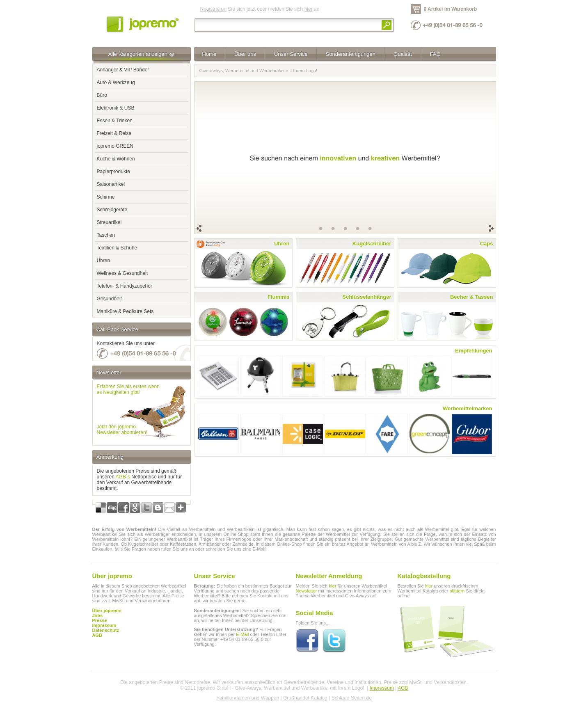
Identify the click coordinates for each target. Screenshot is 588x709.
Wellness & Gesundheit (122, 273)
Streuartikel (109, 222)
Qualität (403, 54)
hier (309, 9)
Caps (487, 244)
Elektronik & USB (116, 108)
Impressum (382, 688)
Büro (102, 95)
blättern (457, 591)
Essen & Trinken (115, 121)
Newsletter (307, 591)
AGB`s (123, 477)
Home (209, 54)
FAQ (435, 54)
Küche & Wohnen (116, 159)
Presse (100, 620)
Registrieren (214, 9)
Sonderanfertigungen (351, 54)
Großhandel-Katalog (305, 698)
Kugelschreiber (372, 244)
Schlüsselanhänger (367, 297)
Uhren (104, 261)
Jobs (98, 615)
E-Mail (242, 634)
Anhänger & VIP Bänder (123, 70)
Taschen (106, 235)
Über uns (245, 54)
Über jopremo (107, 611)
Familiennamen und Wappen (248, 698)
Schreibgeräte (112, 210)
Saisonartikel (111, 184)
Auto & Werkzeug (116, 82)
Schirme (106, 197)
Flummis (278, 297)
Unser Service (291, 54)
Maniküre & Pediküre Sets (125, 311)
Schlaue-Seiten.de (352, 698)
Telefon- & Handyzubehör (125, 286)
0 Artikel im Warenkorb (451, 9)
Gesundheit (109, 299)
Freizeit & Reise (114, 133)
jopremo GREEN (115, 146)
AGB (97, 635)
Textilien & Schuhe (117, 248)
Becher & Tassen (472, 297)
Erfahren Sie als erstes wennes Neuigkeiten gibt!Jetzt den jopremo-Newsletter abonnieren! (128, 409)
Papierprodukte (113, 172)
